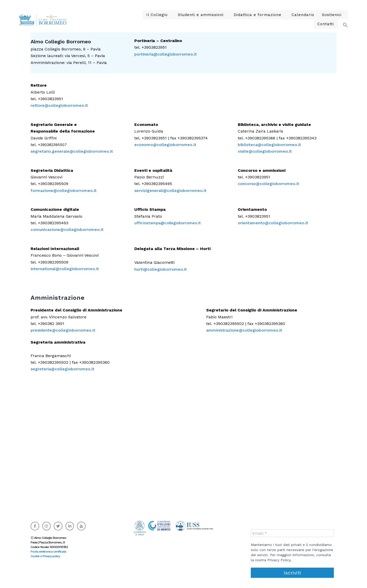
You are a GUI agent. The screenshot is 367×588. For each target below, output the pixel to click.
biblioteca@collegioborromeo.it (269, 145)
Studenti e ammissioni (182, 19)
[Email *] (292, 533)
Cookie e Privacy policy (45, 556)
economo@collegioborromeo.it (165, 145)
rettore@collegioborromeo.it (59, 105)
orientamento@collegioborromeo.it (273, 223)
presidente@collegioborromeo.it (63, 330)
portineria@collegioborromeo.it (166, 54)
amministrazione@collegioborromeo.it (244, 330)
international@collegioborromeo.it (65, 269)
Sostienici (301, 19)
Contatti (327, 19)
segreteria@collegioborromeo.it (62, 369)
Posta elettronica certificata (48, 552)
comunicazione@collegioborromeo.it (67, 230)
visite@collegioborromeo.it (265, 151)
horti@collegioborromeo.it (161, 269)
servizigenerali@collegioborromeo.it (170, 191)
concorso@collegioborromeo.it (268, 184)
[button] (143, 19)
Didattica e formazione (233, 19)
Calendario (274, 19)
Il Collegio (142, 19)
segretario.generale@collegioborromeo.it (72, 151)
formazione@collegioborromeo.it (64, 191)
